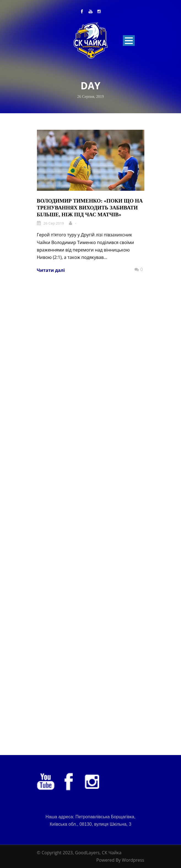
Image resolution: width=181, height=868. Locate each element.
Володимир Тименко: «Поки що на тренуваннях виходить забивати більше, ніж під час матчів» (90, 208)
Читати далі (51, 270)
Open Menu (129, 41)
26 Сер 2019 (54, 223)
